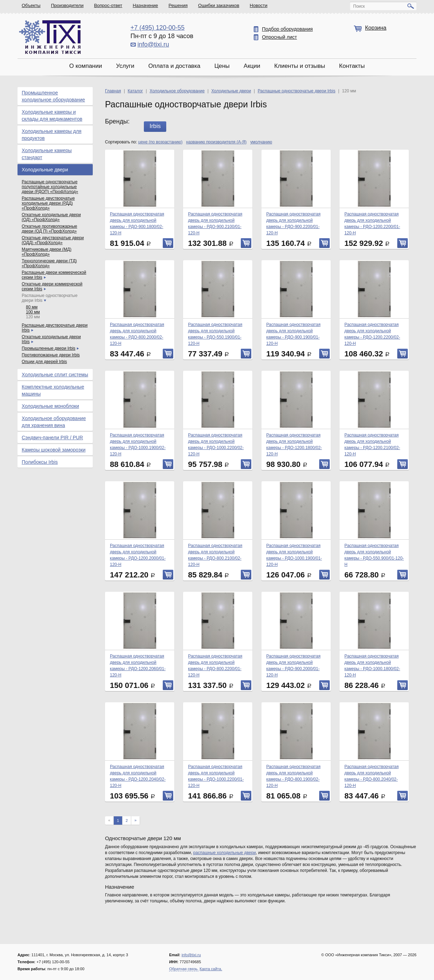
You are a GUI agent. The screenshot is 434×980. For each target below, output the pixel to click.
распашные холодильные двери (225, 853)
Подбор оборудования (287, 29)
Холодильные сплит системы (55, 375)
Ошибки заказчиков (219, 5)
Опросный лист (279, 37)
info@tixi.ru (153, 44)
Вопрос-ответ (108, 5)
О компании (86, 66)
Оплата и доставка (174, 66)
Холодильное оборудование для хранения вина (54, 422)
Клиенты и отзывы (300, 66)
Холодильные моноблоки (50, 406)
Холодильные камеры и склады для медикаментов (52, 115)
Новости (259, 5)
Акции (252, 66)
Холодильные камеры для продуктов (52, 135)
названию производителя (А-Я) (216, 142)
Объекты (31, 5)
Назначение (145, 5)
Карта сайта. (211, 969)
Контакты (352, 66)
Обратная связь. (184, 969)
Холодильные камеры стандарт (47, 154)
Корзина (376, 28)
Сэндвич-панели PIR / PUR (52, 438)
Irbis (155, 126)
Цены (222, 66)
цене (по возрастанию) (160, 142)
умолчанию (261, 142)
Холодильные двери (45, 170)
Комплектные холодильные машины (53, 390)
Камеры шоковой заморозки (54, 450)
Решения (178, 5)
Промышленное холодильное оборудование (53, 96)
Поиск (359, 6)
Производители (67, 5)
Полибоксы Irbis (40, 462)
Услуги (125, 66)
